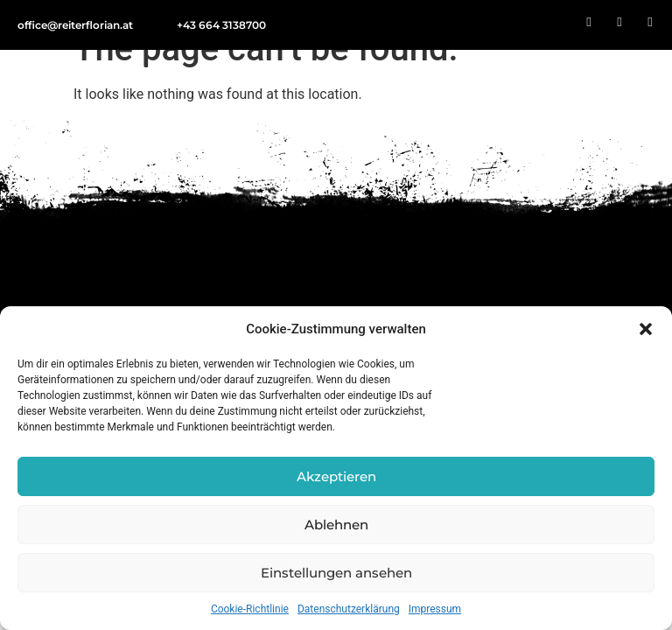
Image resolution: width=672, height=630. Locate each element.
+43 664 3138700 (221, 25)
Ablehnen (336, 525)
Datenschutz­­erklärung (349, 609)
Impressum (435, 609)
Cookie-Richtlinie (250, 609)
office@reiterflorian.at (75, 25)
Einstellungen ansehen (336, 573)
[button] (646, 329)
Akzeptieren (336, 476)
